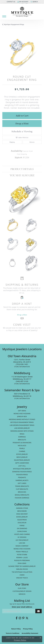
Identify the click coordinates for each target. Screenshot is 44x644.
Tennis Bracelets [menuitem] (22, 486)
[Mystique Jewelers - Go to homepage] (22, 12)
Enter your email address (22, 607)
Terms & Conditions (13, 633)
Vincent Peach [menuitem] (22, 578)
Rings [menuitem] (22, 434)
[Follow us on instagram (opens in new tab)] (20, 618)
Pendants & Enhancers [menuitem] (22, 443)
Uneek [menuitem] (22, 575)
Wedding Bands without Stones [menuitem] (22, 419)
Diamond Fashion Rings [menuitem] (22, 472)
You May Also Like (22, 175)
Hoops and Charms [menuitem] (22, 534)
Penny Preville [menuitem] (22, 552)
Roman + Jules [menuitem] (22, 557)
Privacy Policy (28, 629)
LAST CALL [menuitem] (22, 466)
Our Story (22, 588)
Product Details (22, 169)
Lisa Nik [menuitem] (22, 543)
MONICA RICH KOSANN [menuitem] (22, 414)
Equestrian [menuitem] (22, 520)
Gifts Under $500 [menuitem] (22, 463)
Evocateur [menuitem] (22, 523)
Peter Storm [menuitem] (22, 555)
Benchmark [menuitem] (22, 511)
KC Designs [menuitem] (22, 537)
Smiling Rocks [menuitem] (22, 569)
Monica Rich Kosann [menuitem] (22, 549)
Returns (32, 142)
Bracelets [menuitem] (22, 440)
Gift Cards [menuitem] (22, 483)
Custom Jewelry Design (22, 591)
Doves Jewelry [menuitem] (22, 517)
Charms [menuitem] (22, 451)
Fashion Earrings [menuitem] (22, 498)
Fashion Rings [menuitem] (22, 475)
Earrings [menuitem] (22, 437)
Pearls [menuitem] (22, 448)
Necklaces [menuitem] (22, 445)
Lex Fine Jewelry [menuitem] (22, 540)
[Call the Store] (22, 364)
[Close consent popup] (40, 638)
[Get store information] (22, 367)
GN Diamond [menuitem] (22, 528)
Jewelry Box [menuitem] (22, 416)
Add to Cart (22, 116)
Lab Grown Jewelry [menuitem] (22, 428)
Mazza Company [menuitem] (22, 546)
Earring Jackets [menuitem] (22, 480)
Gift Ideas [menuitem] (22, 411)
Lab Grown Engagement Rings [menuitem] (22, 425)
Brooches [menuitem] (22, 492)
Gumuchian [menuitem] (22, 531)
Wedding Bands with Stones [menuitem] (22, 431)
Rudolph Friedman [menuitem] (22, 560)
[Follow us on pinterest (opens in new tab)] (23, 618)
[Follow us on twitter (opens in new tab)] (27, 618)
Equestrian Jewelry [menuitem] (22, 460)
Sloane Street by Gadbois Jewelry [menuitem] (22, 566)
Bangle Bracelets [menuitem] (22, 495)
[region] (22, 52)
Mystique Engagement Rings (14, 24)
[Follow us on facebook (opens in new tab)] (17, 618)
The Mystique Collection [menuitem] (22, 572)
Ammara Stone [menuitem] (22, 508)
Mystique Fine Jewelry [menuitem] (22, 469)
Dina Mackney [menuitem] (22, 514)
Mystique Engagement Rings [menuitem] (22, 422)
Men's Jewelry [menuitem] (22, 457)
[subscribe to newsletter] (38, 611)
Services (22, 594)
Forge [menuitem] (22, 526)
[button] (11, 2)
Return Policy (16, 629)
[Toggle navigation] (4, 16)
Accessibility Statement (30, 633)
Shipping (12, 142)
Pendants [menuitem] (22, 477)
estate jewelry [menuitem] (22, 454)
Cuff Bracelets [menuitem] (22, 489)
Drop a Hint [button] (22, 123)
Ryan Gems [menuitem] (22, 563)
